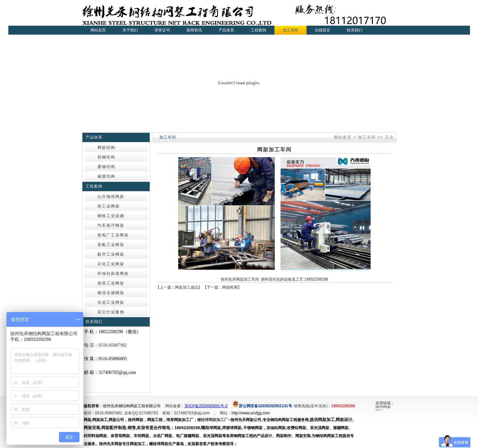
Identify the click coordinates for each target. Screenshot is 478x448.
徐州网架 (383, 407)
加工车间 (367, 137)
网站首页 (98, 30)
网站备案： (175, 406)
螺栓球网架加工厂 (213, 420)
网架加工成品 (187, 287)
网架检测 (230, 287)
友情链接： (385, 403)
